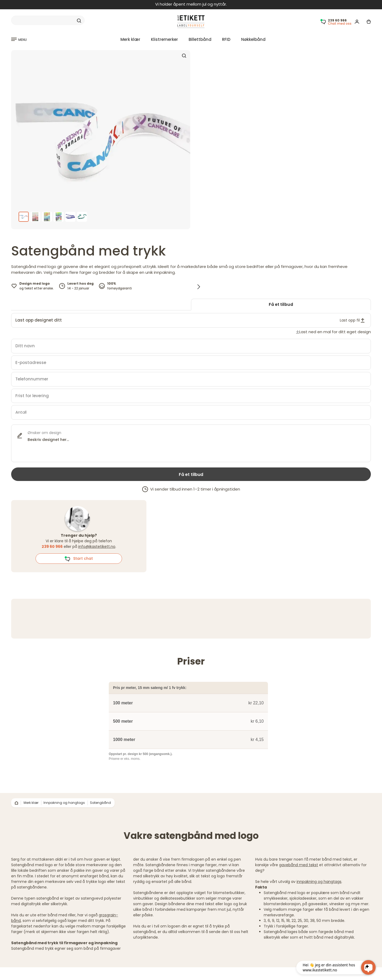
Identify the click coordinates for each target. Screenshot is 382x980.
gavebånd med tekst (299, 865)
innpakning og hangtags (319, 882)
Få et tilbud (281, 304)
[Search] (48, 20)
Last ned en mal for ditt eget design (335, 332)
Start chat (79, 559)
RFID (226, 39)
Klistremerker (164, 39)
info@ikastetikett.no (97, 547)
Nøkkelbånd (253, 39)
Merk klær (130, 39)
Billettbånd (200, 39)
